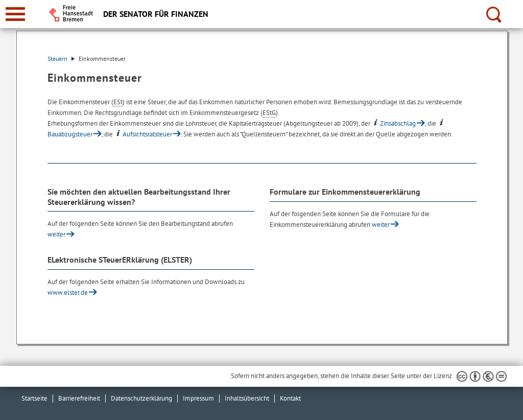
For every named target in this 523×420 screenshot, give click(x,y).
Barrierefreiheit (79, 398)
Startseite (34, 398)
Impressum (198, 398)
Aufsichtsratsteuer (143, 134)
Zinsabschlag (394, 123)
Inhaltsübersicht (247, 398)
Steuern (61, 59)
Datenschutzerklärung (141, 398)
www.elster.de (68, 293)
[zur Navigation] (15, 14)
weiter (56, 234)
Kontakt (290, 398)
